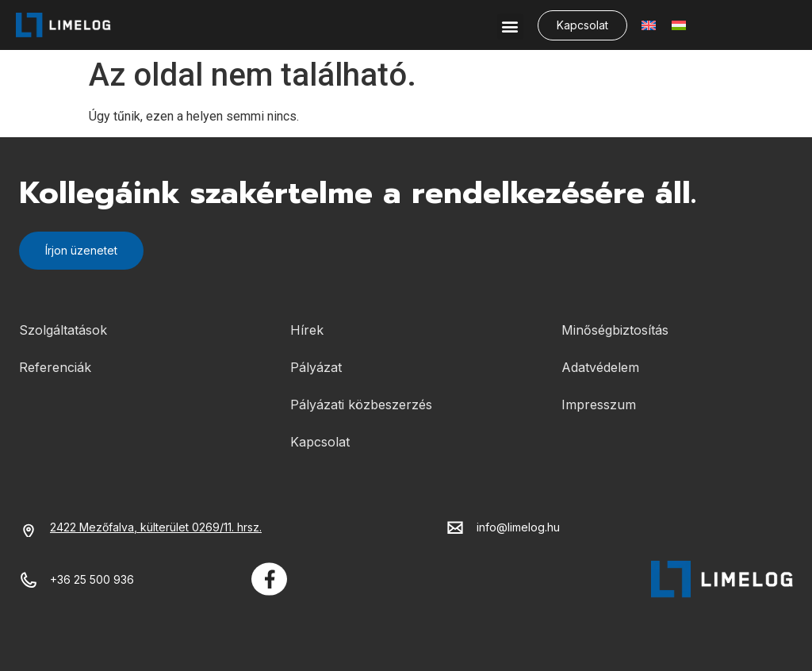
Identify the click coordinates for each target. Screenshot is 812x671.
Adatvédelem (600, 367)
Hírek (307, 330)
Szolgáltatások (63, 330)
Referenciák (55, 367)
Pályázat (316, 367)
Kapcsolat (320, 442)
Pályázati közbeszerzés (361, 405)
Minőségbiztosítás (615, 330)
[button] (510, 27)
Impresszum (599, 405)
